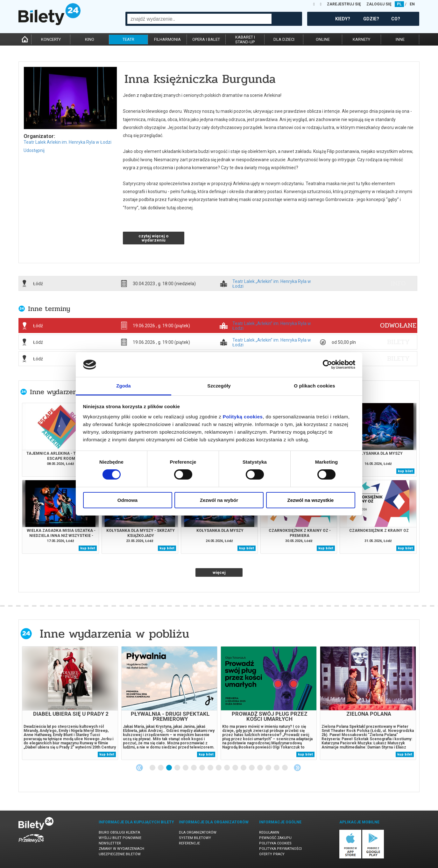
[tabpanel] (70, 703)
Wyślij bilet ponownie (120, 838)
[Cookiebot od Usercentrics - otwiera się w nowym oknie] (327, 365)
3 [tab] (169, 768)
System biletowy (195, 838)
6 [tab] (194, 768)
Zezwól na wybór (219, 500)
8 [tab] (211, 768)
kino (90, 39)
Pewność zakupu (275, 838)
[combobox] (199, 19)
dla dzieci (284, 39)
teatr (128, 39)
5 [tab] (186, 768)
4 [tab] (178, 768)
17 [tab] (285, 768)
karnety (361, 39)
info (398, 283)
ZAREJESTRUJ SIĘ (344, 4)
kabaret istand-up (245, 40)
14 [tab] (260, 768)
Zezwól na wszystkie (311, 500)
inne (400, 39)
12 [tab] (244, 768)
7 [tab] (202, 768)
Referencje (189, 843)
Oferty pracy (272, 854)
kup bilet (405, 471)
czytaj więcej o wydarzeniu (153, 238)
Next (297, 768)
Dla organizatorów (198, 832)
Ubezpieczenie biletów (120, 854)
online (323, 39)
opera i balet (206, 39)
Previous (139, 768)
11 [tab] (236, 768)
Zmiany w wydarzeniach (121, 849)
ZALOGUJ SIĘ (379, 4)
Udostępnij (34, 150)
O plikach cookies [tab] (314, 386)
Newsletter (110, 843)
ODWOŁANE (398, 325)
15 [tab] (269, 768)
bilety (398, 342)
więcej (219, 572)
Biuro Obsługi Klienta (119, 832)
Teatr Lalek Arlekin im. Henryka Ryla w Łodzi (67, 142)
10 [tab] (227, 768)
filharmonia (167, 39)
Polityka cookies (275, 843)
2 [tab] (161, 768)
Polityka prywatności (280, 849)
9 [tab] (219, 768)
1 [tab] (153, 768)
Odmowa (127, 500)
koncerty (51, 39)
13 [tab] (252, 768)
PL (399, 4)
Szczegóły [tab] (219, 386)
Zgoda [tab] (124, 386)
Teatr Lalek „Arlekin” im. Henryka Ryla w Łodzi (272, 284)
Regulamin (269, 832)
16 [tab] (277, 768)
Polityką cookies (243, 417)
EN (412, 4)
